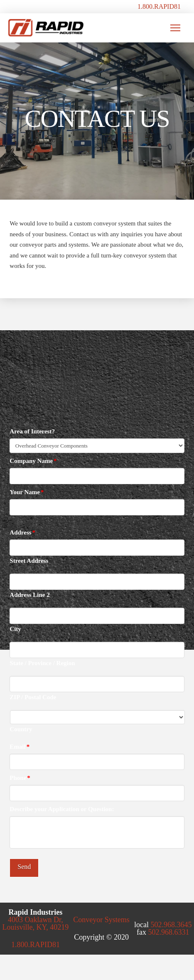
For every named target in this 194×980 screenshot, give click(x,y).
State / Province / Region (42, 663)
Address (23, 532)
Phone (20, 778)
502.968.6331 (168, 932)
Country (21, 729)
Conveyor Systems (101, 920)
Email (20, 747)
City (15, 629)
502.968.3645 (171, 925)
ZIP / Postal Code (33, 697)
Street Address (29, 561)
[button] (175, 28)
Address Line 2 (29, 595)
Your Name (27, 492)
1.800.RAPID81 (159, 6)
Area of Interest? (32, 431)
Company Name (33, 461)
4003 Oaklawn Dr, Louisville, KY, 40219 (36, 923)
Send (24, 867)
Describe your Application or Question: (62, 809)
